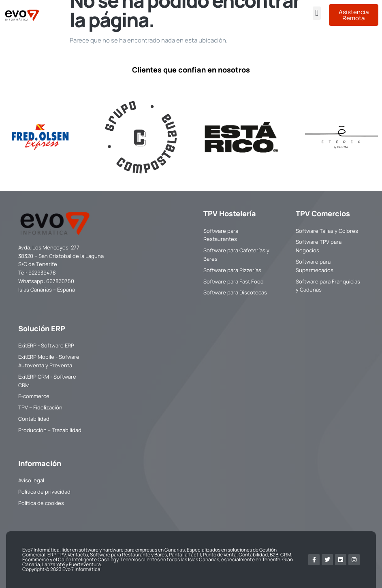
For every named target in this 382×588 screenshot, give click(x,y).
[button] (317, 13)
